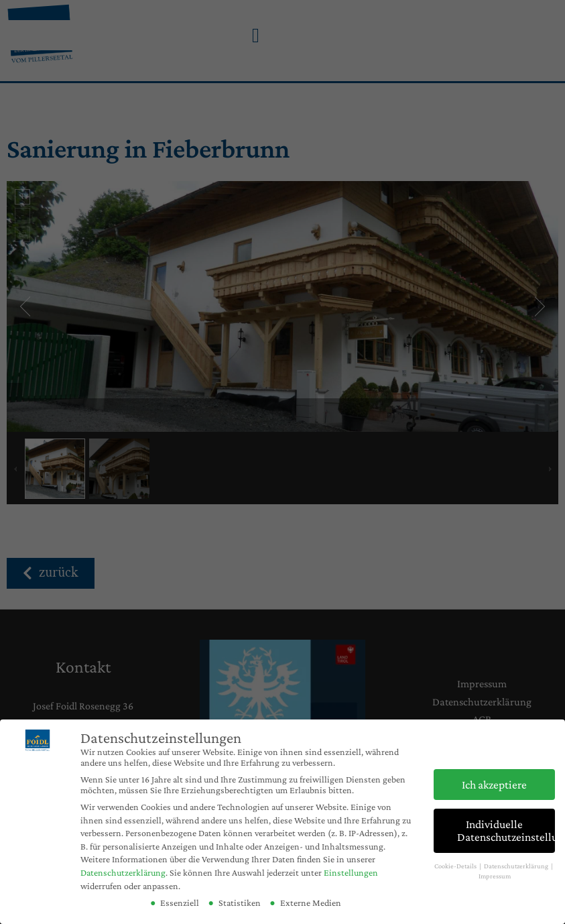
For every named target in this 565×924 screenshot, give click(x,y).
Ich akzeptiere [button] (494, 785)
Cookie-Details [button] (456, 866)
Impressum (495, 876)
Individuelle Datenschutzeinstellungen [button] (506, 831)
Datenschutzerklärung (123, 872)
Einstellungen (351, 872)
